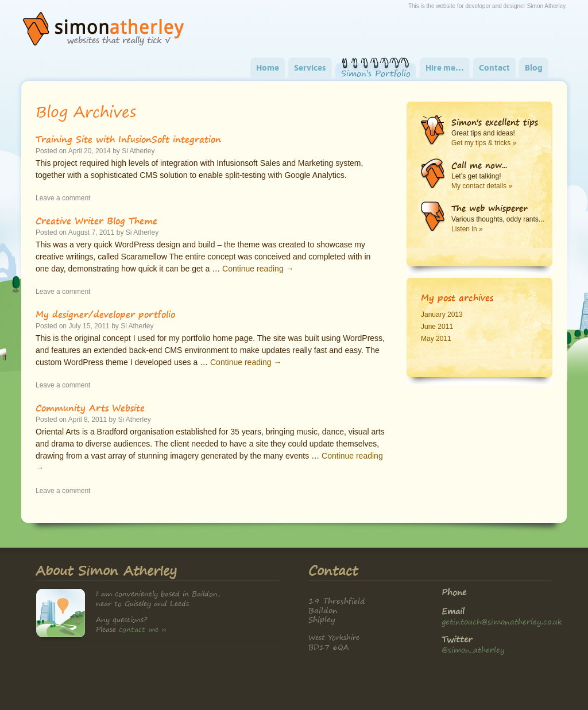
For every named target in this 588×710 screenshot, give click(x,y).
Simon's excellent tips (495, 122)
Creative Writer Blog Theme (96, 220)
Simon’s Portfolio (376, 73)
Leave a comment (63, 198)
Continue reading (258, 269)
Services (310, 69)
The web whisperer (489, 208)
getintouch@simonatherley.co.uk (502, 621)
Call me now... (479, 165)
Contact (494, 69)
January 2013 (442, 315)
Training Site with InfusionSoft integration (128, 139)
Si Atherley (138, 151)
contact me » (143, 629)
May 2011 (436, 339)
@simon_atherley (473, 649)
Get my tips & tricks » (484, 143)
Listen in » (467, 229)
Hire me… (445, 69)
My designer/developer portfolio (105, 314)
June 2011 (437, 327)
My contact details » (482, 186)
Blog (534, 69)
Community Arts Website (90, 408)
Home (268, 69)
